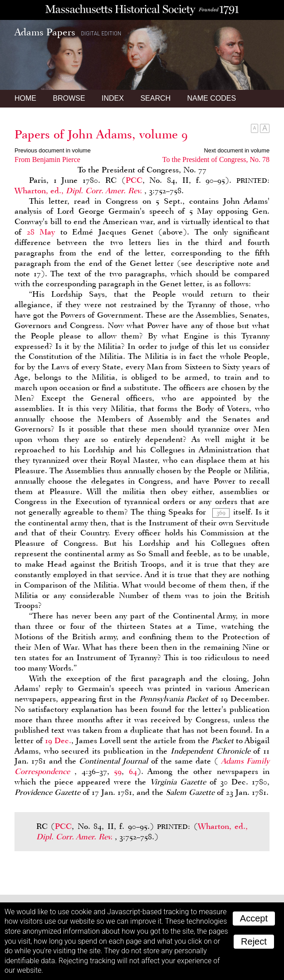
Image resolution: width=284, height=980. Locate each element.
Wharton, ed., (79, 191)
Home (25, 98)
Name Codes (212, 98)
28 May (41, 232)
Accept (254, 918)
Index (113, 98)
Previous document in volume (53, 150)
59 (118, 771)
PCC (134, 180)
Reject (254, 941)
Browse (69, 98)
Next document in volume (237, 150)
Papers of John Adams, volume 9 (101, 134)
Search (155, 98)
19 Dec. (58, 740)
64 (133, 771)
